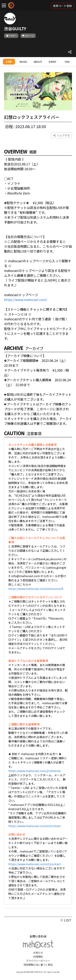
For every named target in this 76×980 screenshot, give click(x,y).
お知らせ (38, 952)
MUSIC (24, 62)
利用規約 (38, 956)
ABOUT (38, 62)
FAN (67, 62)
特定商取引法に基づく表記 (38, 965)
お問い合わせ (38, 936)
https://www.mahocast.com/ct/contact (35, 826)
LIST (66, 920)
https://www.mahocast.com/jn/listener (35, 771)
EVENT (53, 62)
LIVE (9, 62)
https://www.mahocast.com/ (26, 300)
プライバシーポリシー (38, 961)
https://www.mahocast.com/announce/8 (36, 589)
